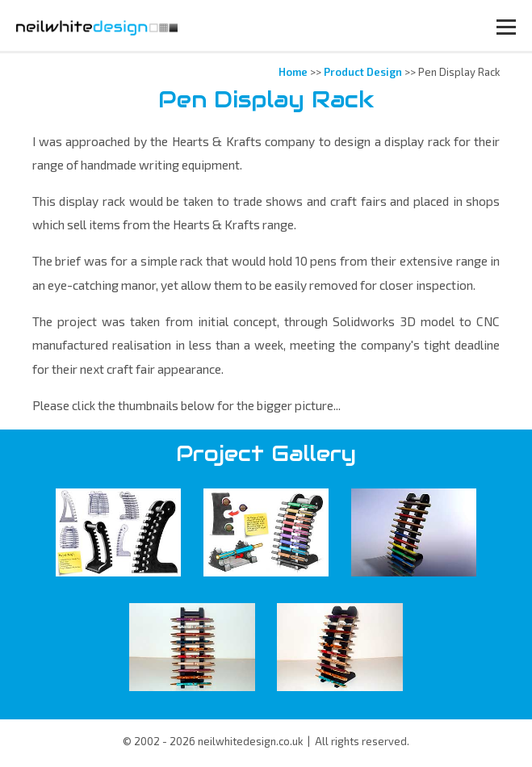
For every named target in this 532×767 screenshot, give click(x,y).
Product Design (363, 72)
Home (293, 72)
